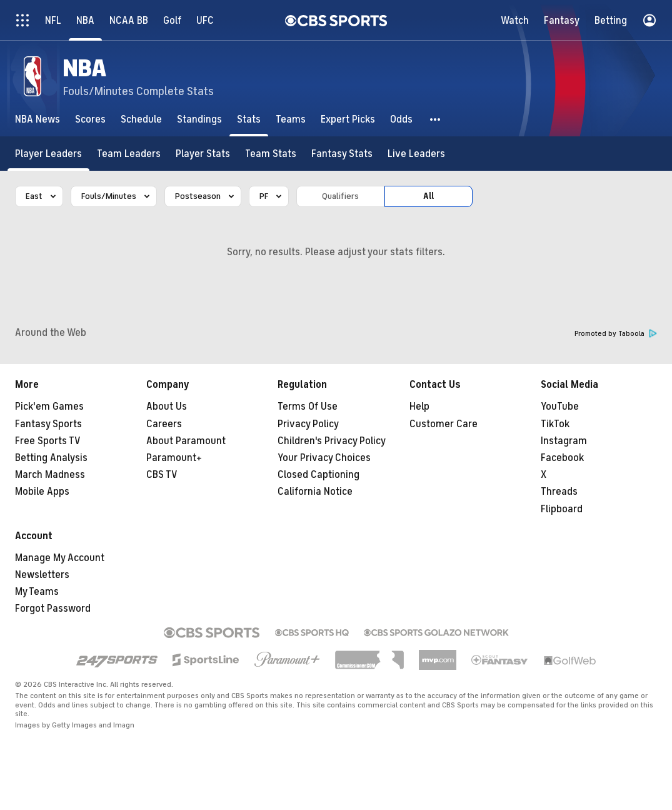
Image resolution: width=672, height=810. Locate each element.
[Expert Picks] (348, 119)
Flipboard (562, 509)
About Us (167, 407)
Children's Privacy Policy (332, 441)
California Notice (315, 492)
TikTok (555, 424)
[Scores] (90, 119)
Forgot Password (53, 609)
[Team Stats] (271, 154)
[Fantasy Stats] (342, 154)
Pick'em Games (49, 407)
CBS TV (162, 475)
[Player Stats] (203, 154)
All (429, 196)
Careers (164, 424)
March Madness (50, 475)
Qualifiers (340, 196)
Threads (559, 492)
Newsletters (42, 575)
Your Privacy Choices (324, 458)
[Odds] (401, 119)
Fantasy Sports (48, 424)
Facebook (562, 458)
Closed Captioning (318, 475)
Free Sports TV (48, 441)
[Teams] (291, 119)
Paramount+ (174, 458)
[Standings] (199, 119)
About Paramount (186, 441)
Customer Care (444, 424)
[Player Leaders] (48, 154)
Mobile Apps (42, 492)
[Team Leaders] (129, 154)
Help (419, 407)
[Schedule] (141, 119)
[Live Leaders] (416, 154)
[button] (436, 119)
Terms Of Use (308, 407)
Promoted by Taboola (616, 334)
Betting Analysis (51, 458)
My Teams (37, 592)
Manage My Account (60, 558)
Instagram (564, 441)
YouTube (560, 407)
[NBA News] (38, 119)
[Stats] (249, 119)
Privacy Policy (308, 424)
